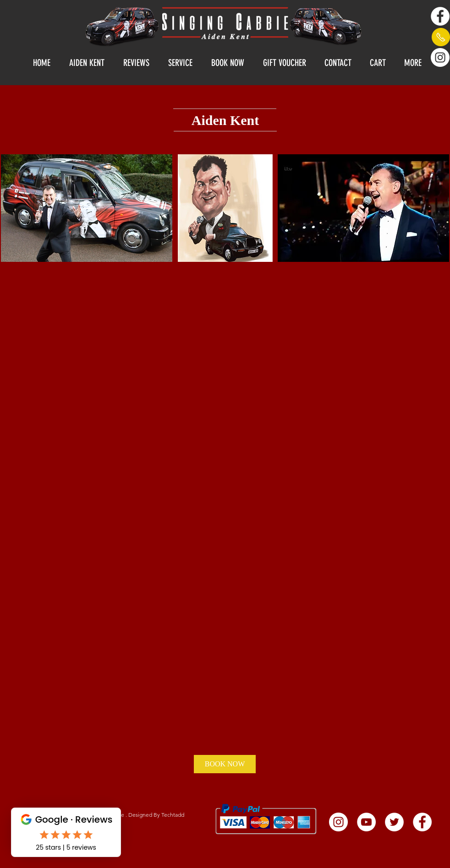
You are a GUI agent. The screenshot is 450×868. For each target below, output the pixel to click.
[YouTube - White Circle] (366, 822)
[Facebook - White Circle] (440, 16)
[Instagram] (440, 57)
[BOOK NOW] (225, 764)
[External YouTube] (116, 540)
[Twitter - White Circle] (394, 822)
